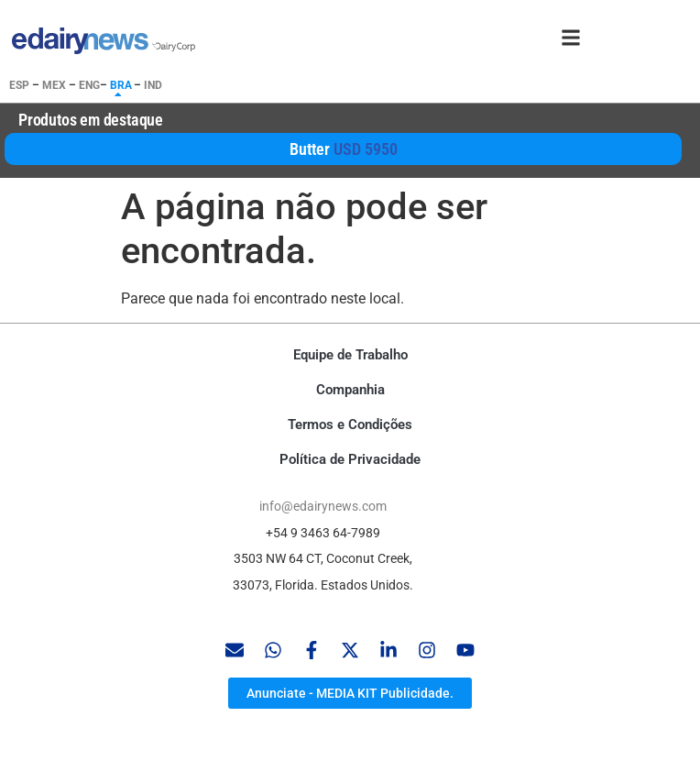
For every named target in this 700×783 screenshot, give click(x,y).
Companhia (350, 390)
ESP (19, 85)
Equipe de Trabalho (350, 355)
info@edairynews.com (323, 506)
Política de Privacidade (350, 459)
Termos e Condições (350, 425)
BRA (121, 85)
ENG (89, 85)
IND (153, 85)
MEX (54, 85)
